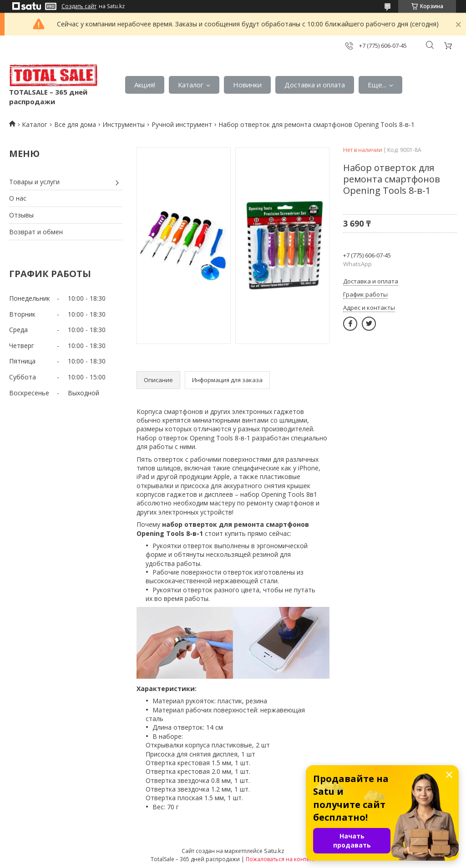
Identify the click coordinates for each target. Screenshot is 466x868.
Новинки (247, 85)
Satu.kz (274, 851)
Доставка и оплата (315, 85)
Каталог (191, 85)
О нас (18, 198)
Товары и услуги (34, 182)
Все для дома (75, 124)
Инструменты (124, 124)
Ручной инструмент (182, 124)
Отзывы (21, 215)
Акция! (145, 85)
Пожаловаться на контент (281, 859)
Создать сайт (79, 6)
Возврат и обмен (36, 232)
